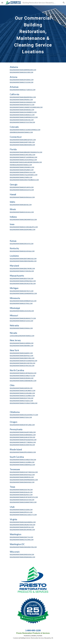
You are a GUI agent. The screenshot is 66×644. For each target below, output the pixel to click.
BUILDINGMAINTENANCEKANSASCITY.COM (23, 318)
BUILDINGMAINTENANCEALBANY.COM (21, 353)
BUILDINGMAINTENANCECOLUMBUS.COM (22, 396)
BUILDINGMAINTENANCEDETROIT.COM (22, 291)
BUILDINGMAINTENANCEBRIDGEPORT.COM (23, 140)
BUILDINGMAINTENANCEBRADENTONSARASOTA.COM (26, 152)
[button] (2, 3)
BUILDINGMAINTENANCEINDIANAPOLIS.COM (23, 220)
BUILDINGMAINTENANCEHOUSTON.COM (22, 500)
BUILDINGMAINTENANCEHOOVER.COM (21, 72)
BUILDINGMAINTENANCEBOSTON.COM (22, 278)
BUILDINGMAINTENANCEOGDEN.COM (21, 510)
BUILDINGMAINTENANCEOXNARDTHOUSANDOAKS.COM (26, 107)
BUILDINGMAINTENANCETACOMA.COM (22, 540)
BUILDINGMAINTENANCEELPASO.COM (21, 495)
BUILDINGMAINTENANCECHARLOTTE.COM (22, 376)
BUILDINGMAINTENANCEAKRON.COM (21, 388)
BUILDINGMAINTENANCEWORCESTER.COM (23, 284)
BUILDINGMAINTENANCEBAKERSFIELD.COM (23, 97)
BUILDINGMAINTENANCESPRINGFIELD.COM (23, 281)
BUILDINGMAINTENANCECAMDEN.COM (22, 343)
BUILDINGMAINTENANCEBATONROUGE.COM (23, 259)
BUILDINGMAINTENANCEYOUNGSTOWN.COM (24, 403)
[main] (33, 34)
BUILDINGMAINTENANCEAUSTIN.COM (21, 490)
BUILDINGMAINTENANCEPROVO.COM (21, 512)
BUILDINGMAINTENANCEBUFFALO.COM (21, 356)
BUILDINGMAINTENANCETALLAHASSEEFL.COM (24, 175)
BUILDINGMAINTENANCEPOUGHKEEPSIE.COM (23, 361)
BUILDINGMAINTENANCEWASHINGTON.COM (23, 547)
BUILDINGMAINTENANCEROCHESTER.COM (22, 363)
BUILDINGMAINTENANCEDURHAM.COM (22, 378)
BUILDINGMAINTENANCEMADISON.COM (22, 554)
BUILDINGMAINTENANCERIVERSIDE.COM (22, 110)
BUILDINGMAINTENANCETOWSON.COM (22, 271)
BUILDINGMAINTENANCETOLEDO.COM (21, 401)
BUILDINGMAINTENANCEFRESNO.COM (21, 100)
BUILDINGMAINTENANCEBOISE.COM (21, 205)
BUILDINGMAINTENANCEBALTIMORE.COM (22, 268)
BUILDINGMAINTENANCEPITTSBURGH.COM (23, 442)
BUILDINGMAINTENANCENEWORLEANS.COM (23, 261)
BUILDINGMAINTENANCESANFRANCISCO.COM (24, 117)
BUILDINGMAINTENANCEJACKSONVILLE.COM (23, 160)
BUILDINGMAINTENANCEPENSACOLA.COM (23, 172)
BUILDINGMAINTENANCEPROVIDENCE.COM (23, 452)
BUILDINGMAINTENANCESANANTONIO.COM (23, 502)
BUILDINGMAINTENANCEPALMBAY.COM (22, 170)
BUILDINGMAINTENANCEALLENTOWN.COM (23, 432)
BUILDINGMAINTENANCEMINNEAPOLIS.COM (23, 301)
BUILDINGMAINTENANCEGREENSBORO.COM (23, 381)
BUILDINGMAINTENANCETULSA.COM (21, 417)
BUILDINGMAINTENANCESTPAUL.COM (21, 303)
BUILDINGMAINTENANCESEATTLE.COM (21, 537)
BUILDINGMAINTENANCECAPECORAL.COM (22, 155)
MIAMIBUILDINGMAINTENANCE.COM (21, 165)
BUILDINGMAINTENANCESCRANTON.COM (22, 445)
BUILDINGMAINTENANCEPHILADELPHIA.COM (23, 440)
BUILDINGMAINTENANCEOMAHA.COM (21, 328)
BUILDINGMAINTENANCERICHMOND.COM (22, 530)
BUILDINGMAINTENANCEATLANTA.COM (22, 187)
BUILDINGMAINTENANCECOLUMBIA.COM (22, 462)
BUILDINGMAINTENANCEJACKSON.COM (22, 311)
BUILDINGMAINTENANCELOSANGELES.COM (23, 102)
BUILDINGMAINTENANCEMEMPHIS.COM (22, 477)
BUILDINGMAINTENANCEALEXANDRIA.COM (23, 522)
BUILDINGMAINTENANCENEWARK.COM (22, 346)
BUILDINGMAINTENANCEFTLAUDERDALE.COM (23, 157)
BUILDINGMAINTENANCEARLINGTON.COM (22, 525)
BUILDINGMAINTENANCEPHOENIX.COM (22, 80)
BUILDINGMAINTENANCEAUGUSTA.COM (22, 190)
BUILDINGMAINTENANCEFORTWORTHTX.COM (24, 497)
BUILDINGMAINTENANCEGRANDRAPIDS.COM (23, 293)
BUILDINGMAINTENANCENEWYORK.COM (22, 358)
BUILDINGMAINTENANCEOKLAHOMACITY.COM (24, 415)
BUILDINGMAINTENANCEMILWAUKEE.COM (22, 557)
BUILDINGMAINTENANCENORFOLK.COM (22, 527)
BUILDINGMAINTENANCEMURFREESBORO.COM (24, 480)
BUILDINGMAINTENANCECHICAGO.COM (22, 212)
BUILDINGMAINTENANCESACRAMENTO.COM (23, 112)
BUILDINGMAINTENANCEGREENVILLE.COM (22, 465)
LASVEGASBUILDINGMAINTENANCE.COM (22, 336)
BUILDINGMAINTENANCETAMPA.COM (21, 177)
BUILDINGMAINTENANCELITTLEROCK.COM (23, 90)
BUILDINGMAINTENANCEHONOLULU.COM (22, 197)
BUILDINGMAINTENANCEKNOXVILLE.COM (22, 475)
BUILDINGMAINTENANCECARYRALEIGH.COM (23, 373)
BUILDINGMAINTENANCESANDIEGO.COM (22, 115)
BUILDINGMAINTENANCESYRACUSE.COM (22, 366)
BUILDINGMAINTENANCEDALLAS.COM (21, 492)
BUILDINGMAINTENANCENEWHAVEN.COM (22, 145)
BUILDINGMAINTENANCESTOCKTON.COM (22, 122)
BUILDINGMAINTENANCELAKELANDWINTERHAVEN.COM (26, 162)
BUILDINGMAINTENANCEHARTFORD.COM (22, 142)
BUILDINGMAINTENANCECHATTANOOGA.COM (24, 472)
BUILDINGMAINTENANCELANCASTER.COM (22, 437)
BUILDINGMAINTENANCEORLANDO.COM (22, 167)
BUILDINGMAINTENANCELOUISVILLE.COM (22, 251)
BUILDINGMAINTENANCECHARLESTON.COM (23, 460)
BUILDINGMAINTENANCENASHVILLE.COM (22, 482)
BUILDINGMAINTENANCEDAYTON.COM (22, 398)
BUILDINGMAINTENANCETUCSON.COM (22, 82)
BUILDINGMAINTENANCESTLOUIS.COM (21, 321)
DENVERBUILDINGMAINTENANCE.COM (21, 132)
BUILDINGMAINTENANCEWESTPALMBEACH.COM (24, 180)
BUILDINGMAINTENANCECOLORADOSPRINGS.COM (25, 130)
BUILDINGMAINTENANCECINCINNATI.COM (23, 391)
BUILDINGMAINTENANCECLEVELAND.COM (22, 393)
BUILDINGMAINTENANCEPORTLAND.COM (22, 425)
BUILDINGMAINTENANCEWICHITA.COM (22, 244)
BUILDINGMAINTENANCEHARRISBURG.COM (23, 435)
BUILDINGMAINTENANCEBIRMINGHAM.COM (23, 70)
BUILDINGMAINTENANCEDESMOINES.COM (23, 230)
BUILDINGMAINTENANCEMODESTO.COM (22, 105)
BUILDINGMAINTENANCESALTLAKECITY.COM (23, 515)
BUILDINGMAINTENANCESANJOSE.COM (22, 120)
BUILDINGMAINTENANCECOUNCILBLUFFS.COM (24, 227)
